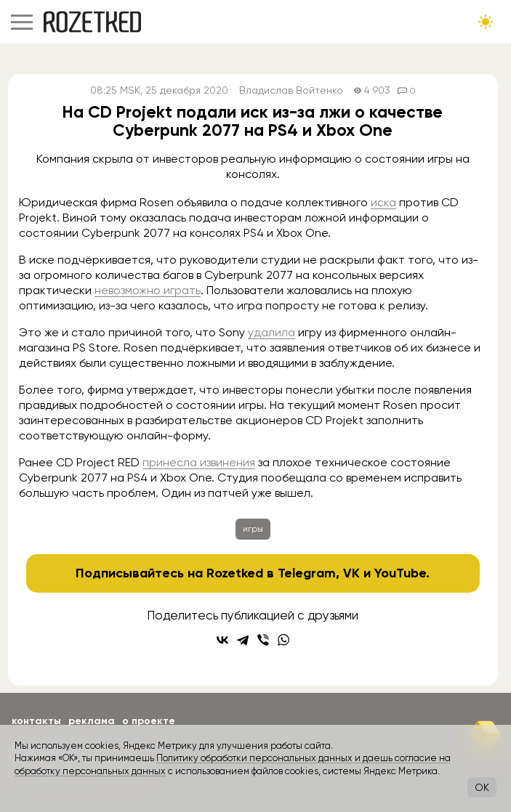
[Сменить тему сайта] (486, 22)
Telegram (307, 573)
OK (482, 787)
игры (253, 529)
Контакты (36, 721)
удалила (271, 332)
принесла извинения (199, 462)
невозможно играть (148, 290)
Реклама (92, 721)
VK (351, 573)
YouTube (400, 573)
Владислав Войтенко (291, 90)
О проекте (149, 721)
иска (383, 202)
